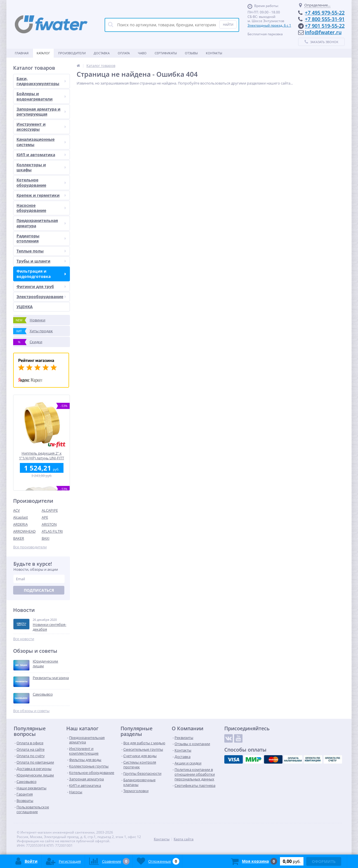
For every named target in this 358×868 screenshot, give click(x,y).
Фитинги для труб (41, 286)
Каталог (43, 53)
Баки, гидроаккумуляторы (41, 81)
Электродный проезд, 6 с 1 (269, 25)
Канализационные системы (41, 142)
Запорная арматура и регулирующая (41, 112)
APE (45, 517)
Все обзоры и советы (31, 711)
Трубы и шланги (41, 261)
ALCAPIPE (50, 510)
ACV (17, 510)
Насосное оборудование (41, 208)
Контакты (214, 53)
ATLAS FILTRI (52, 531)
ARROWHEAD (24, 531)
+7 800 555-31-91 (325, 19)
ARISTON (49, 524)
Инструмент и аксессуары (41, 127)
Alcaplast (21, 517)
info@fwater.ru (323, 32)
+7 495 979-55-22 (325, 13)
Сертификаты (166, 53)
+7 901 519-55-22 (325, 26)
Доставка (102, 53)
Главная (22, 53)
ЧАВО (142, 53)
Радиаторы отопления (41, 238)
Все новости (24, 639)
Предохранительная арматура (41, 223)
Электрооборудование (41, 297)
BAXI (46, 538)
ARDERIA (20, 524)
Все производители (30, 547)
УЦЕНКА (25, 307)
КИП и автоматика (41, 155)
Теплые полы (41, 251)
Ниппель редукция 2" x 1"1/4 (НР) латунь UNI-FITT (42, 456)
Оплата (124, 53)
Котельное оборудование (41, 182)
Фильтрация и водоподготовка (41, 274)
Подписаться (39, 590)
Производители (72, 53)
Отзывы (191, 53)
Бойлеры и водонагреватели (41, 96)
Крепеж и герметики (41, 195)
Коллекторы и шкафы (41, 167)
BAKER (19, 538)
